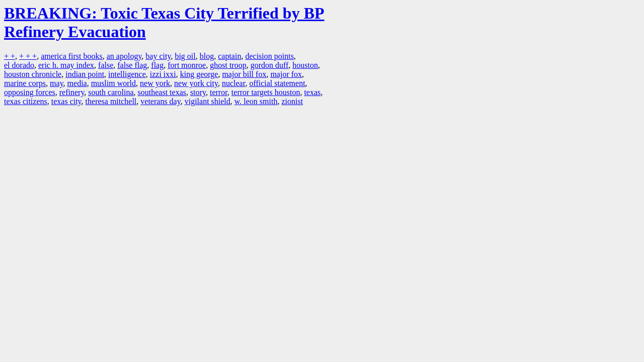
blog (207, 56)
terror (219, 92)
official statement (277, 83)
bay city (158, 56)
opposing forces (30, 92)
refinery (72, 92)
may (57, 83)
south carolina (111, 92)
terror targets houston (266, 92)
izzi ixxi (163, 74)
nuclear (233, 83)
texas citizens (26, 101)
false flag (132, 65)
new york (155, 83)
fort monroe (187, 65)
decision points (269, 56)
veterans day (160, 101)
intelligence (127, 74)
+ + (10, 56)
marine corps (25, 83)
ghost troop (228, 65)
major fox (286, 74)
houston (305, 65)
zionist (292, 101)
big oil (185, 56)
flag (157, 65)
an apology (124, 56)
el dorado (19, 65)
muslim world (113, 83)
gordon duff (270, 65)
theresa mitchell (111, 101)
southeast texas (162, 92)
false (106, 65)
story (198, 92)
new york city (196, 83)
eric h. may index (66, 65)
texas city (66, 101)
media (77, 83)
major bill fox (244, 74)
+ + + (28, 56)
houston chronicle (33, 74)
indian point (85, 74)
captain (229, 56)
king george (199, 74)
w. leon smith (256, 101)
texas (312, 92)
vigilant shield (208, 101)
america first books (72, 56)
